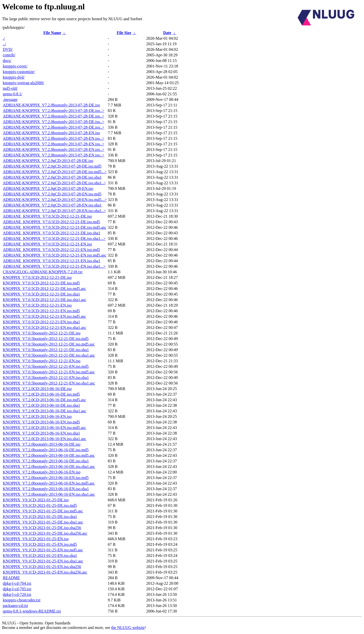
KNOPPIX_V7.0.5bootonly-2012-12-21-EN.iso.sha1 (46, 378)
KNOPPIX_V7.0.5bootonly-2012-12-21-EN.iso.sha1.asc (49, 383)
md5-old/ (10, 88)
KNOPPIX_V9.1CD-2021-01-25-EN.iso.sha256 (42, 567)
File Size (124, 33)
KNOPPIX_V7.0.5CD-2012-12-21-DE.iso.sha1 (41, 294)
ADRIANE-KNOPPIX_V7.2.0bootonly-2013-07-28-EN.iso (51, 133)
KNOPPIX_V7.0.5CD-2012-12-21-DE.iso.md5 (41, 283)
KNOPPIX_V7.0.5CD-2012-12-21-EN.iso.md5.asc (44, 316)
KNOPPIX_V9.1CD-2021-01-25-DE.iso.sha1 (40, 517)
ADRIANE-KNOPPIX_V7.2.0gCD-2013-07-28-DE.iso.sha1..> (54, 183)
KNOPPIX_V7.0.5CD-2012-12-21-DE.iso (37, 277)
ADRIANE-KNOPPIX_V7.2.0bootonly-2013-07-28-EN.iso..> (53, 138)
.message (10, 99)
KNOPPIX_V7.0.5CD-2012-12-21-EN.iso (37, 305)
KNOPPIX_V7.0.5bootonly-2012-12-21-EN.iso (42, 361)
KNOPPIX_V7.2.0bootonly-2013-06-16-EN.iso (42, 472)
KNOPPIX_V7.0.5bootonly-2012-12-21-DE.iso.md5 (46, 339)
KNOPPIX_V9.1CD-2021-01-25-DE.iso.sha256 (42, 528)
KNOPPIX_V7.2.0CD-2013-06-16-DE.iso (37, 389)
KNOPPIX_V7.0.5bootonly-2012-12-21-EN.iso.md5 (46, 366)
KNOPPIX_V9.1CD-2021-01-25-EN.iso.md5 (40, 544)
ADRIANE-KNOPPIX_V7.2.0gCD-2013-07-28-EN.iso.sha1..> (54, 211)
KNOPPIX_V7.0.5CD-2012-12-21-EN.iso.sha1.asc (44, 327)
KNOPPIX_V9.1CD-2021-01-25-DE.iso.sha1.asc (43, 522)
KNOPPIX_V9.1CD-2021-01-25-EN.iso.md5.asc (43, 550)
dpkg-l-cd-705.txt (17, 589)
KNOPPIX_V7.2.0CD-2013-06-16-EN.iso (37, 416)
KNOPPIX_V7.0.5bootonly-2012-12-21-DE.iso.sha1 (46, 350)
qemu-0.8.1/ (13, 94)
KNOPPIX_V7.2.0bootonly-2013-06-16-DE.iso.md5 (46, 450)
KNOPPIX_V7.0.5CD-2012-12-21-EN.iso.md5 (41, 311)
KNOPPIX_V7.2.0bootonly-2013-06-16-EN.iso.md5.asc (49, 483)
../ (4, 44)
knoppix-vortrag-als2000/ (24, 83)
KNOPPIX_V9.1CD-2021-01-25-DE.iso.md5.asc (43, 511)
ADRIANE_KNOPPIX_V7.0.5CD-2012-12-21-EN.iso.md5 (51, 250)
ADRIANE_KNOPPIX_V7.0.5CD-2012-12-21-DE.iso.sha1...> (54, 239)
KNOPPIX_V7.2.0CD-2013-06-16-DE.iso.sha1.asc (44, 411)
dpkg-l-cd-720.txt (17, 594)
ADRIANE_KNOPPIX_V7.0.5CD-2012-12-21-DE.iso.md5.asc (54, 227)
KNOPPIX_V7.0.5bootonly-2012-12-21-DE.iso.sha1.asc (49, 355)
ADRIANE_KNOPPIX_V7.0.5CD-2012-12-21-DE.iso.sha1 (52, 233)
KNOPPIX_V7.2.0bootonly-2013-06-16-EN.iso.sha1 (46, 489)
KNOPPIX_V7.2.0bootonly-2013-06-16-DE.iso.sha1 (46, 461)
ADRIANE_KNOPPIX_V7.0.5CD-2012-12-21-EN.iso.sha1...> (54, 266)
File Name (52, 33)
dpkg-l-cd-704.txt (17, 583)
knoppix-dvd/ (14, 77)
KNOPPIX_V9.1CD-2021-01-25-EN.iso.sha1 (40, 556)
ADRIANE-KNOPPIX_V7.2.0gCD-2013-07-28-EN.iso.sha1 (52, 205)
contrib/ (9, 55)
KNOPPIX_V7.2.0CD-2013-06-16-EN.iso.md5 (41, 422)
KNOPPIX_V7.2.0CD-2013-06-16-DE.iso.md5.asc (44, 400)
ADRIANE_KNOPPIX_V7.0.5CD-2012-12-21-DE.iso (47, 216)
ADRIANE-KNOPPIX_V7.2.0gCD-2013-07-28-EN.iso (48, 188)
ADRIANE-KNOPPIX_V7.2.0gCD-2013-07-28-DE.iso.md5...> (55, 172)
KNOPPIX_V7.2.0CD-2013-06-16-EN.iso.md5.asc (44, 428)
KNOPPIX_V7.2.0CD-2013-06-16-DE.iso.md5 (41, 394)
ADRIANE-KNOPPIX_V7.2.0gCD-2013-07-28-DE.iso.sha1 (52, 177)
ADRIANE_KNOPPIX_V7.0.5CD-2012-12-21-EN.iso (47, 244)
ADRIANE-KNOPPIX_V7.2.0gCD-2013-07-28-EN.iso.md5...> (55, 200)
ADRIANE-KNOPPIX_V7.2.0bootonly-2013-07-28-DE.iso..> (53, 111)
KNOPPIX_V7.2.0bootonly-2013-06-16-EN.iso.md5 (46, 478)
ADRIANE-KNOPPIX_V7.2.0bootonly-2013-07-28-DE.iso (51, 105)
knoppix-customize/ (19, 72)
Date (167, 33)
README (11, 578)
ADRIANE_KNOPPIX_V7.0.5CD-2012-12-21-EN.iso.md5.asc (54, 255)
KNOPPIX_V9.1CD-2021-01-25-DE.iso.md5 (40, 505)
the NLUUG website (128, 628)
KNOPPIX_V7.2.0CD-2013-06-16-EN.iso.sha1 (41, 433)
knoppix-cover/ (15, 66)
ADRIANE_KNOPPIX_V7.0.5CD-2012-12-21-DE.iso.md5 (51, 222)
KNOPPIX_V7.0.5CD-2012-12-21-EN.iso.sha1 (41, 322)
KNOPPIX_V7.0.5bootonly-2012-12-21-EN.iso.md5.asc (49, 372)
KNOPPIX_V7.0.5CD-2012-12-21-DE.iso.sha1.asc (44, 300)
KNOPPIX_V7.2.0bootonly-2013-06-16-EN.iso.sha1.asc (49, 494)
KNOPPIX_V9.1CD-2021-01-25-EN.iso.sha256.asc (45, 572)
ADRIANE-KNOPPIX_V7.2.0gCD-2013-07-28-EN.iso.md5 (52, 194)
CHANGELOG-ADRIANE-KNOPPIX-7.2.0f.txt (43, 272)
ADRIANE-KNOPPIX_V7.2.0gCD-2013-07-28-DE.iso (48, 161)
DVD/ (8, 49)
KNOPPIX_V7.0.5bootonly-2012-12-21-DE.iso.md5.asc (49, 344)
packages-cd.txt (15, 606)
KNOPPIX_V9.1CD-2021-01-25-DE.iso (36, 500)
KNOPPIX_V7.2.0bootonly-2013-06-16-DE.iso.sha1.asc (49, 467)
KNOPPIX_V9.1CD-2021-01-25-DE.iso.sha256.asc (45, 533)
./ (4, 38)
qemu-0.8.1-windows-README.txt (32, 611)
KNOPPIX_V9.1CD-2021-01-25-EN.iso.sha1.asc (43, 561)
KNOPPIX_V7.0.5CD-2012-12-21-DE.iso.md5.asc (44, 289)
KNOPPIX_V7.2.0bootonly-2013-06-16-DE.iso (42, 444)
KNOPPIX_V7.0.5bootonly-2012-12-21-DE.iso (42, 333)
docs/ (7, 61)
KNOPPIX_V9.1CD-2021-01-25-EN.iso (36, 539)
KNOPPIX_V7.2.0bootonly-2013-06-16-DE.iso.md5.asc (49, 455)
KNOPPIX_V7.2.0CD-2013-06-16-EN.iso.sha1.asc (44, 439)
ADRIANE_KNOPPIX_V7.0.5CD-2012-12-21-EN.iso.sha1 (52, 261)
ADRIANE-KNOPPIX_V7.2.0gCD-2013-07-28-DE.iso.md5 (52, 166)
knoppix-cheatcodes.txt (22, 600)
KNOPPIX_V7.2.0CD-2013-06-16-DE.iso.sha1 (41, 405)
